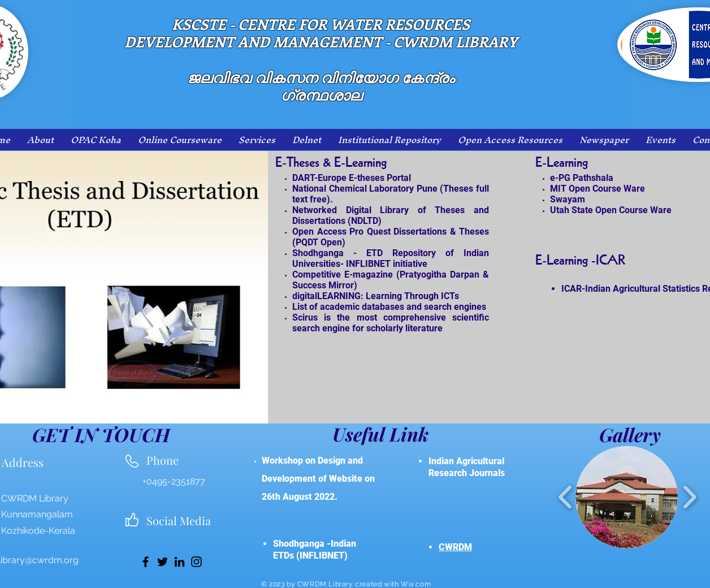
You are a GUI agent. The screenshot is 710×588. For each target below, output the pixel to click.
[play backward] (566, 497)
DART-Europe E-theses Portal (352, 178)
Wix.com (416, 584)
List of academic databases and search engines (389, 307)
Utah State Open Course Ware (611, 210)
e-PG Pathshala (582, 178)
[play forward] (689, 497)
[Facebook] (146, 562)
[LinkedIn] (179, 562)
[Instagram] (196, 562)
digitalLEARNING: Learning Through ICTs (376, 296)
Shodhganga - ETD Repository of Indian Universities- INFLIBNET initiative (391, 258)
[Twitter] (163, 562)
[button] (627, 497)
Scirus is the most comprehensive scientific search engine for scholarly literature (391, 323)
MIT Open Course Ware (598, 189)
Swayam (568, 199)
